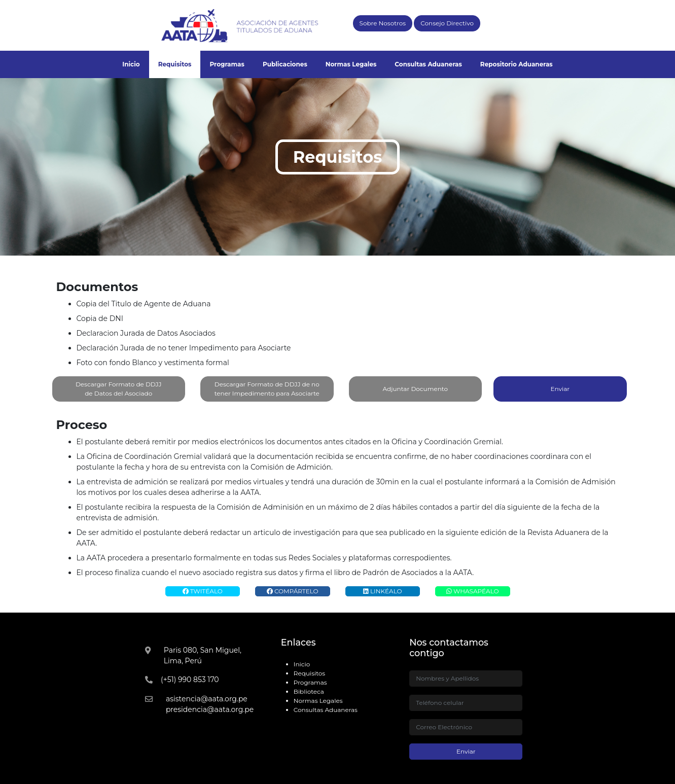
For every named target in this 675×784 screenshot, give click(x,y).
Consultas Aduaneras (428, 64)
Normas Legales (351, 64)
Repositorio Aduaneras (517, 64)
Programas (227, 64)
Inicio (131, 64)
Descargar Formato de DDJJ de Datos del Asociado (119, 389)
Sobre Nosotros (383, 23)
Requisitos (175, 64)
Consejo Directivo (447, 23)
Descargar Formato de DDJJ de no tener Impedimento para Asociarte (267, 389)
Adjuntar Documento (416, 389)
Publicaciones (285, 64)
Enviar (560, 389)
